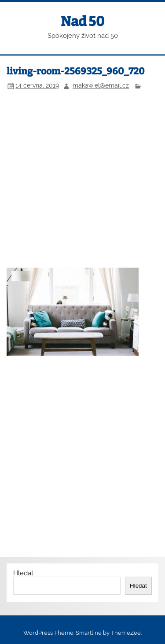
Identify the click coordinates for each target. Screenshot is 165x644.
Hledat (23, 573)
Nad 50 (82, 22)
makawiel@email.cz (101, 85)
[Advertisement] (82, 180)
